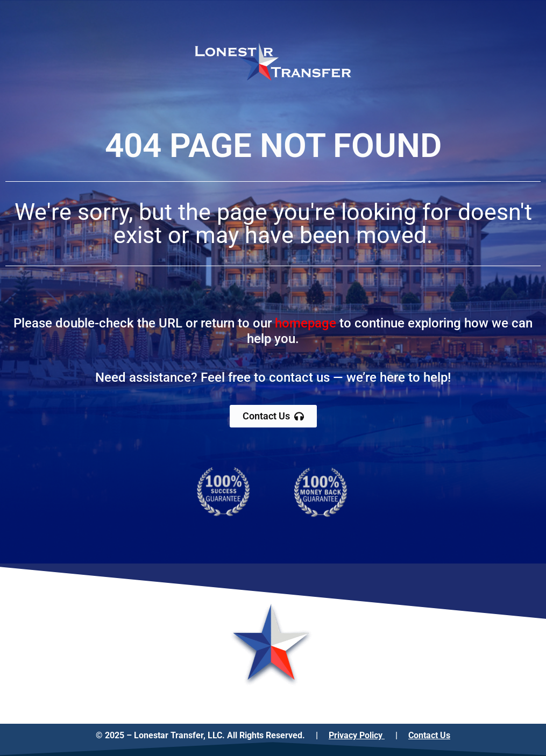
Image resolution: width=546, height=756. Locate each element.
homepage (306, 323)
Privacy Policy (357, 735)
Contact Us (429, 735)
